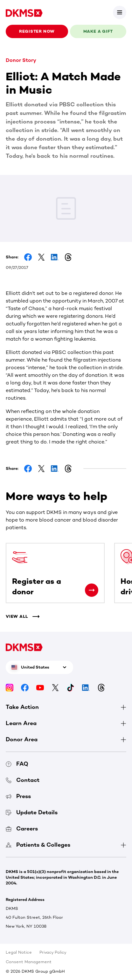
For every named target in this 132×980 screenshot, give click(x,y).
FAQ (17, 764)
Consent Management (29, 962)
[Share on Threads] (68, 257)
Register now (37, 31)
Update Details (32, 812)
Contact (23, 780)
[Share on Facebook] (28, 257)
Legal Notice (19, 952)
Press (18, 796)
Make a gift (98, 31)
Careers (22, 829)
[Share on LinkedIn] (55, 257)
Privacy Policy (53, 952)
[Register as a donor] (92, 590)
